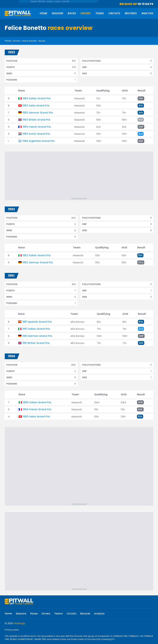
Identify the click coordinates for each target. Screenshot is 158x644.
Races (72, 13)
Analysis (147, 13)
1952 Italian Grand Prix (37, 255)
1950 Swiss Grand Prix (36, 417)
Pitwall (8, 41)
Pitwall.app (19, 623)
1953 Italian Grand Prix (37, 98)
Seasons (57, 13)
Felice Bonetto (29, 41)
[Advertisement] (81, 175)
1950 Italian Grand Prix (37, 402)
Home (43, 13)
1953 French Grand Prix (37, 127)
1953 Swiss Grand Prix (36, 106)
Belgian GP (128, 4)
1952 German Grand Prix (38, 262)
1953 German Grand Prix (38, 113)
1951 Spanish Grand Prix (37, 322)
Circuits (114, 13)
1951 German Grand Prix (37, 336)
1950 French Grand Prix (37, 409)
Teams (100, 13)
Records (131, 13)
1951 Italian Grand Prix (36, 329)
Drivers (86, 13)
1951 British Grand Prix (36, 343)
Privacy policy (12, 630)
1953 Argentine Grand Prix (39, 141)
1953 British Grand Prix (36, 120)
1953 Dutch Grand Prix (36, 134)
